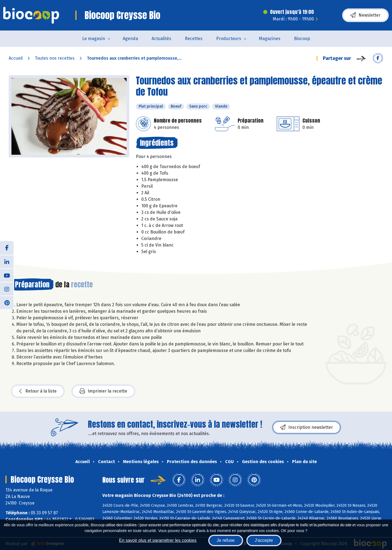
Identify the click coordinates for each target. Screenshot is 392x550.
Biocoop (302, 39)
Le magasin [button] (94, 39)
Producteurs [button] (229, 39)
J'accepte (264, 540)
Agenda (130, 39)
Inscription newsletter (307, 427)
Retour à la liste (38, 391)
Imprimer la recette (103, 391)
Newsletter (365, 15)
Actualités (161, 39)
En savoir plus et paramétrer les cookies (158, 540)
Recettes (194, 39)
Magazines (270, 39)
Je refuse (226, 540)
